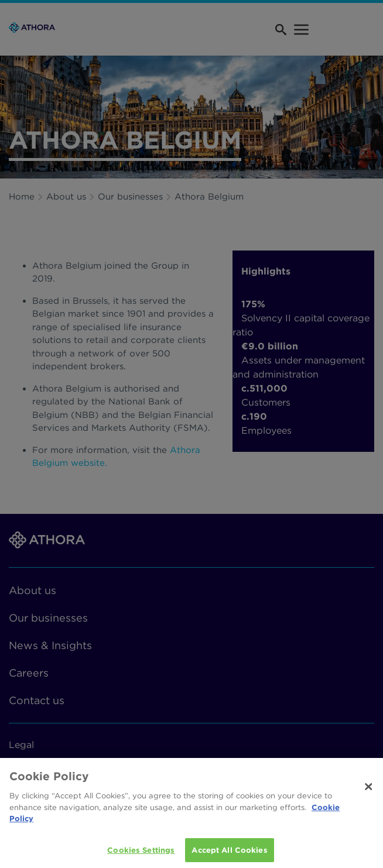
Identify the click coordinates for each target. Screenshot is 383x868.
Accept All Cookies (229, 853)
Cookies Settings (141, 853)
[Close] (369, 790)
